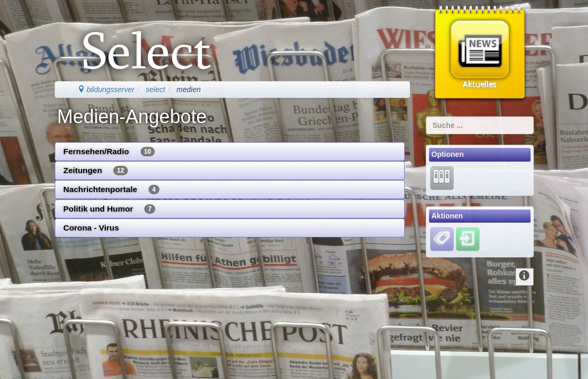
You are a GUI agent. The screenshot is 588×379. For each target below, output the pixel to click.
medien (188, 89)
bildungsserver (106, 89)
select (156, 89)
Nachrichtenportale (111, 189)
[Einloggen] (468, 239)
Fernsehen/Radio (109, 152)
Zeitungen (95, 171)
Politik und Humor (109, 209)
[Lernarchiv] (442, 177)
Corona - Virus (91, 228)
